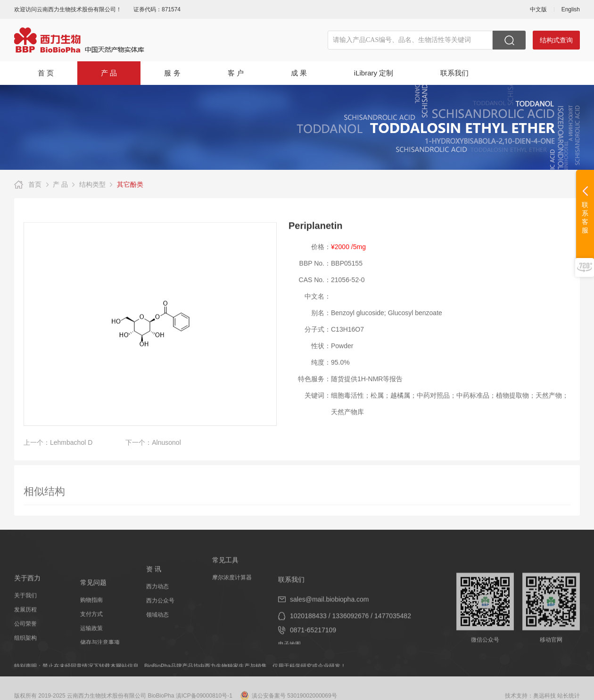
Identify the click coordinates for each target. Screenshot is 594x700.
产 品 (109, 73)
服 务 (172, 73)
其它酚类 (130, 185)
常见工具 (225, 567)
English (571, 9)
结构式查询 (556, 40)
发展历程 (25, 628)
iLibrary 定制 (374, 73)
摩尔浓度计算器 (232, 584)
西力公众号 (160, 613)
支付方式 (91, 635)
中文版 (538, 9)
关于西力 (27, 596)
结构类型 (92, 185)
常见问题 (93, 604)
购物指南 (91, 621)
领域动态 (157, 627)
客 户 (236, 73)
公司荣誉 (25, 642)
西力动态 (157, 599)
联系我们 (454, 73)
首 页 (46, 73)
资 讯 (154, 582)
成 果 (299, 73)
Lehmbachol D (71, 447)
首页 (35, 185)
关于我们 (25, 614)
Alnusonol (166, 447)
